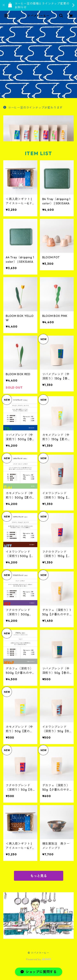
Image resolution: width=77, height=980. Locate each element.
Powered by (38, 959)
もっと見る (39, 876)
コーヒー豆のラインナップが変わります (33, 108)
